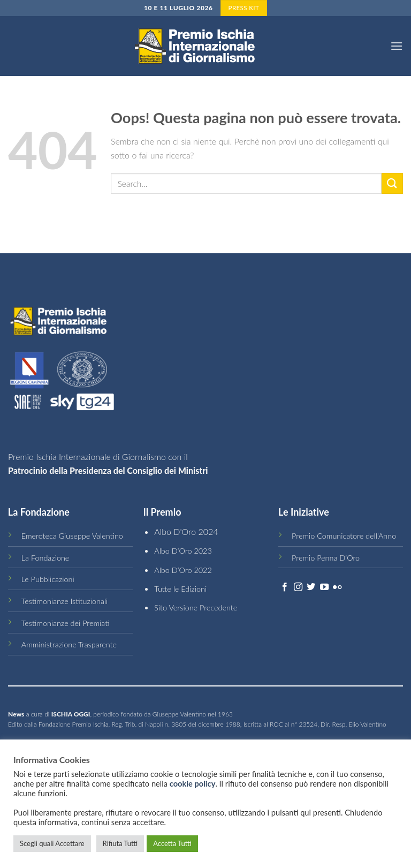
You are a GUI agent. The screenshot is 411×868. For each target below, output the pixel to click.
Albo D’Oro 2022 (183, 570)
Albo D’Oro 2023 (183, 551)
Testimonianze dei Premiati (66, 623)
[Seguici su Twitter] (311, 587)
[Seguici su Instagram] (298, 587)
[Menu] (397, 46)
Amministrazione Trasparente (69, 644)
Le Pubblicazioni (48, 579)
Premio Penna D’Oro (326, 558)
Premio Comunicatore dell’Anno (344, 536)
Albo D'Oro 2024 (186, 531)
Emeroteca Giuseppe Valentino (72, 536)
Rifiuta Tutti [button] (120, 843)
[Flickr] (337, 587)
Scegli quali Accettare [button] (52, 843)
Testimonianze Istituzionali (65, 601)
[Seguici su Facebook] (285, 587)
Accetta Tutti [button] (172, 843)
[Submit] (392, 183)
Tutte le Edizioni (180, 589)
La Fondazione (45, 558)
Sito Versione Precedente (196, 607)
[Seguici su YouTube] (324, 587)
